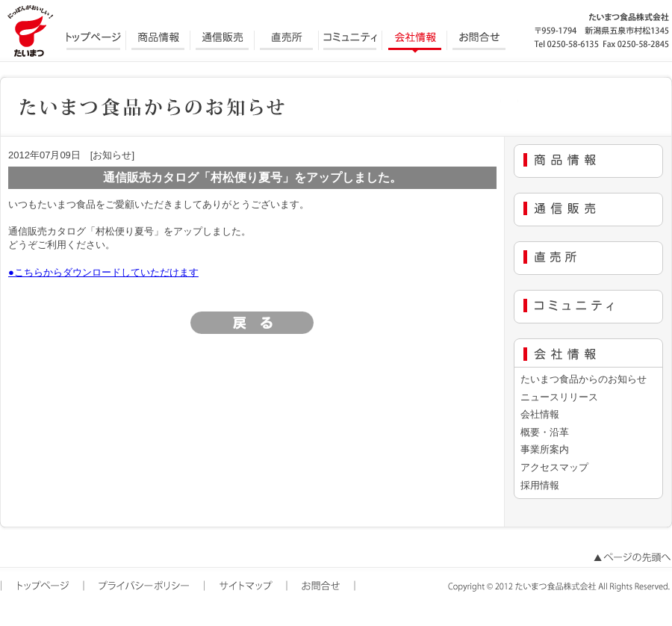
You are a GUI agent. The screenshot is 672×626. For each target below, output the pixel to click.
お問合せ (479, 41)
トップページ (94, 41)
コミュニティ (351, 41)
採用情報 (540, 485)
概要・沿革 (545, 432)
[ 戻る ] (252, 323)
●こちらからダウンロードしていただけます (103, 272)
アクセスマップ (554, 467)
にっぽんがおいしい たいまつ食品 (30, 30)
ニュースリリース (559, 397)
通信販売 (223, 41)
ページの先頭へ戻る (631, 558)
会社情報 (415, 41)
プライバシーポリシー (145, 586)
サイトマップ (247, 586)
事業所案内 (545, 449)
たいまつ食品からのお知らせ (584, 379)
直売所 (287, 41)
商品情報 (158, 41)
